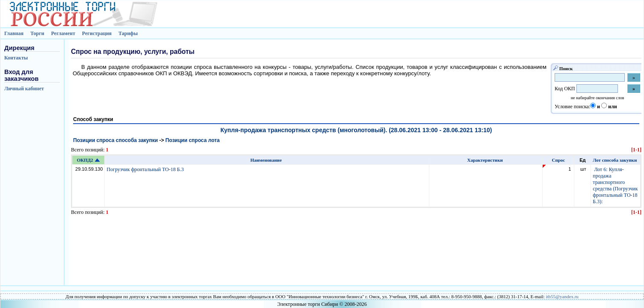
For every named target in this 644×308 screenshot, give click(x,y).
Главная (14, 33)
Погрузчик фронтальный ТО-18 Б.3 (146, 169)
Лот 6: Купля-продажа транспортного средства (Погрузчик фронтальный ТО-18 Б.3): (615, 185)
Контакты (16, 58)
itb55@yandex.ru (562, 296)
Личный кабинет (24, 89)
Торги (37, 33)
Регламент (63, 33)
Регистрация (97, 33)
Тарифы (128, 33)
